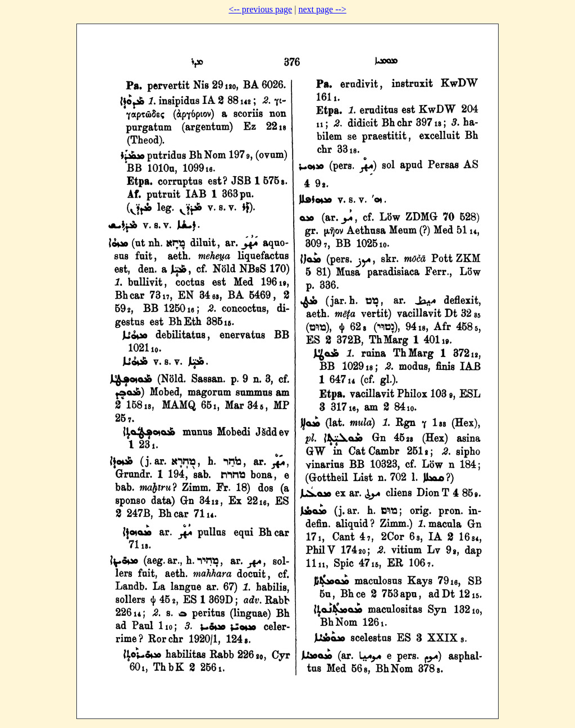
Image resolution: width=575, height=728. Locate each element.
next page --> (322, 9)
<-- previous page (260, 9)
